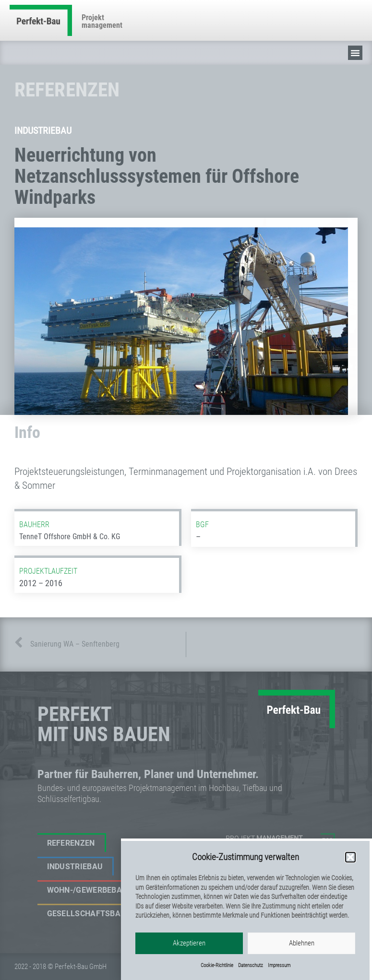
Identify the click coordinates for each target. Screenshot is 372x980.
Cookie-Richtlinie (217, 975)
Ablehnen (302, 953)
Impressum (279, 975)
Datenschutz (251, 975)
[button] (350, 867)
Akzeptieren (189, 953)
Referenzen (71, 843)
